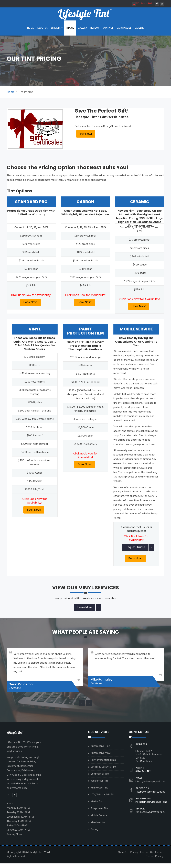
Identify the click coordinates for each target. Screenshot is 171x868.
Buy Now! (86, 134)
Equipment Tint (99, 809)
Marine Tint (97, 802)
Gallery (82, 28)
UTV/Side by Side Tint (103, 795)
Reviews (95, 28)
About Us (42, 28)
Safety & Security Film (103, 767)
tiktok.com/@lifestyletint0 (150, 812)
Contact (108, 28)
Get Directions (144, 761)
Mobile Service (99, 816)
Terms (150, 856)
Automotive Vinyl (101, 753)
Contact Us (147, 852)
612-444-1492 (142, 4)
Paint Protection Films (103, 760)
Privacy (159, 856)
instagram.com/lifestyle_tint (151, 802)
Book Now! (30, 302)
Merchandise (124, 28)
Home (30, 28)
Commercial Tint (100, 774)
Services (57, 28)
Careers (139, 28)
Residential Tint (99, 781)
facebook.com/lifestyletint (150, 792)
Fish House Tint (99, 788)
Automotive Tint (100, 746)
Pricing (70, 28)
